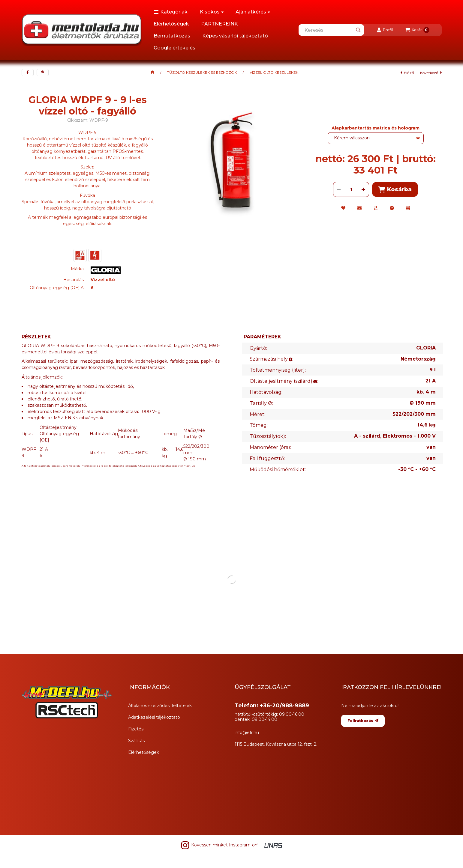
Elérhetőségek (171, 24)
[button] (171, 12)
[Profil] (385, 30)
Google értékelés (174, 48)
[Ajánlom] (359, 208)
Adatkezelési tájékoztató (154, 717)
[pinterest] (43, 73)
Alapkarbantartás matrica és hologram (376, 128)
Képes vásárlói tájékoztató (235, 36)
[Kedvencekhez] (343, 208)
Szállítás (136, 741)
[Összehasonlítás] (376, 208)
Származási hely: (271, 359)
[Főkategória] (152, 73)
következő (431, 73)
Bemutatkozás (172, 36)
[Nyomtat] (408, 208)
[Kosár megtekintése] (417, 30)
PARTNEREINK (219, 24)
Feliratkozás (363, 721)
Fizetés (136, 729)
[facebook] (28, 73)
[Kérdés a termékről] (392, 208)
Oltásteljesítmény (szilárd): (284, 381)
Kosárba (395, 190)
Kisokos (212, 12)
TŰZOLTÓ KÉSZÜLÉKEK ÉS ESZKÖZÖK (202, 73)
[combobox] (331, 30)
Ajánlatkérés (253, 12)
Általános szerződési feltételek (160, 706)
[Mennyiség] (351, 189)
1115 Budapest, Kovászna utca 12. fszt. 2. (276, 744)
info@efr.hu (247, 733)
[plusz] (363, 189)
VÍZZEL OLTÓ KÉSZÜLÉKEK (274, 73)
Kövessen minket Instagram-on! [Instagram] (219, 845)
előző (407, 73)
